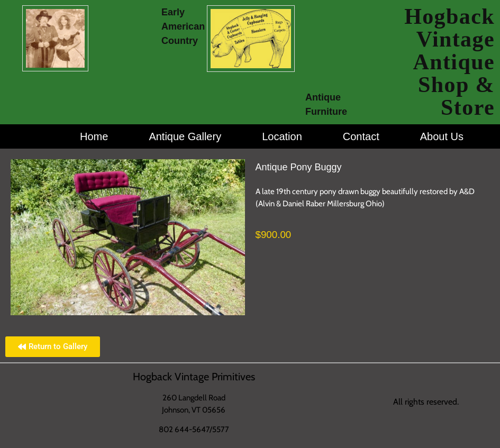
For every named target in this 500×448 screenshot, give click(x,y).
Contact (361, 136)
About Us (442, 136)
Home (94, 136)
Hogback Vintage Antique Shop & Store (449, 62)
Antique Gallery (185, 136)
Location (282, 136)
